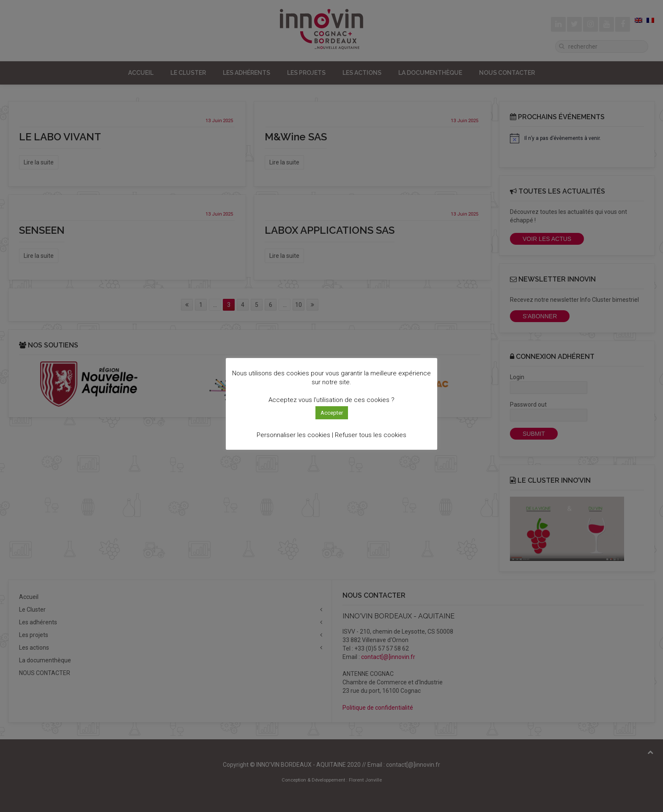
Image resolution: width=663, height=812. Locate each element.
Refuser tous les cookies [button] (371, 435)
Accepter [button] (332, 413)
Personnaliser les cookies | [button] (295, 435)
